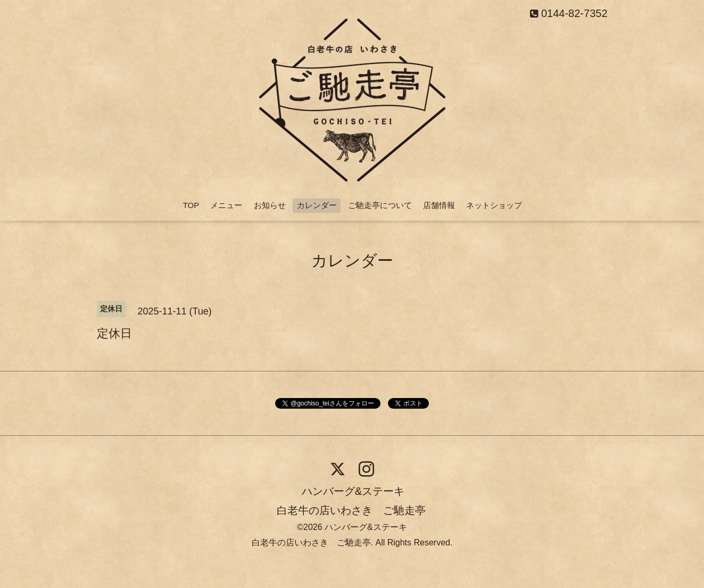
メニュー (226, 205)
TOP (191, 205)
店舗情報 (439, 205)
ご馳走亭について (380, 205)
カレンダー (317, 205)
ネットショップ (494, 205)
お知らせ (270, 205)
